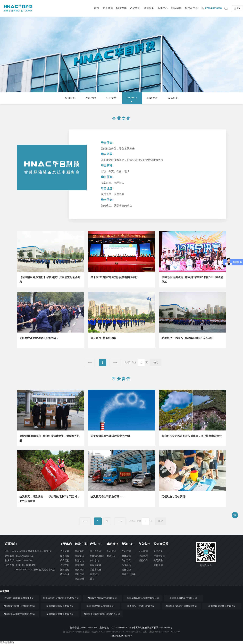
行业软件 (94, 574)
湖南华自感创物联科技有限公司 (181, 606)
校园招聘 (143, 556)
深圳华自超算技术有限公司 (60, 614)
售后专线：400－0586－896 (19, 561)
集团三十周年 (129, 574)
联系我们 (11, 544)
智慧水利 (80, 565)
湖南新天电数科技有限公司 (183, 598)
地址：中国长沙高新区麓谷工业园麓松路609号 (28, 551)
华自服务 (149, 8)
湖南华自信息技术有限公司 (222, 606)
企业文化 (132, 98)
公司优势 (111, 98)
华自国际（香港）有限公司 (141, 606)
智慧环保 (80, 570)
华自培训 (111, 551)
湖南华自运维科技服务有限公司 (19, 614)
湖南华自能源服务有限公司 (60, 606)
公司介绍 (70, 98)
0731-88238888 (213, 8)
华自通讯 (126, 561)
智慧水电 (80, 561)
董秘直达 (158, 565)
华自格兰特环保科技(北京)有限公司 (61, 598)
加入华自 (176, 8)
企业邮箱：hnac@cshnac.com (19, 556)
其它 (92, 579)
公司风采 (158, 561)
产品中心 (135, 8)
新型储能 (80, 551)
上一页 (90, 363)
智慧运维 (80, 579)
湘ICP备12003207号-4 (122, 636)
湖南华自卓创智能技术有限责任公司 (102, 614)
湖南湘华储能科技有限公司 (101, 606)
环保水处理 (96, 565)
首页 (97, 8)
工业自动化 (96, 570)
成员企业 (173, 98)
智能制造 (80, 574)
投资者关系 (191, 8)
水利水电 (94, 561)
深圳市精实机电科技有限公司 (19, 598)
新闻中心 (163, 8)
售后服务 (111, 556)
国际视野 (152, 98)
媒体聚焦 (126, 556)
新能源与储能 (97, 556)
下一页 (115, 363)
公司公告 (158, 551)
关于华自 (108, 8)
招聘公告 (143, 561)
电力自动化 (96, 551)
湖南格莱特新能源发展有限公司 (19, 606)
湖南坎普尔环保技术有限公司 (102, 598)
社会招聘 (143, 551)
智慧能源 (80, 556)
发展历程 (91, 98)
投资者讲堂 (159, 556)
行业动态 (126, 565)
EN (239, 8)
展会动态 (126, 570)
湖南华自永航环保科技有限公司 (143, 598)
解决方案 (121, 8)
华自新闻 (126, 551)
